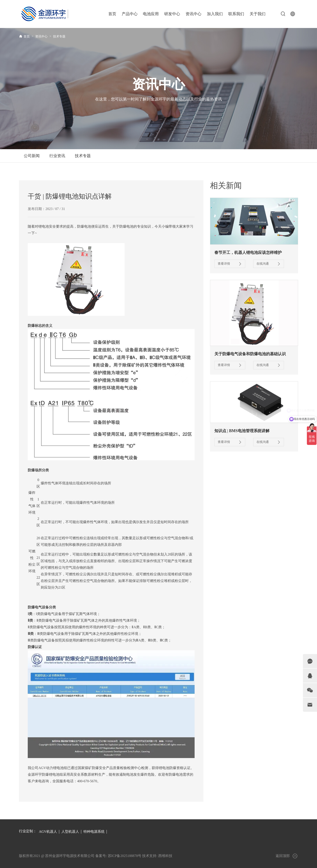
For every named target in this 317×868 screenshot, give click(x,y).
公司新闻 (32, 156)
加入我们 (215, 14)
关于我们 (258, 14)
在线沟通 (269, 264)
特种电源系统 (94, 832)
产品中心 (130, 14)
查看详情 (230, 264)
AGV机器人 (48, 832)
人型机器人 (70, 832)
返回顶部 (287, 856)
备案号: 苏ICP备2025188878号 (118, 856)
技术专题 (59, 36)
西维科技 (165, 856)
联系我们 (236, 14)
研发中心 (172, 14)
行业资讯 (57, 156)
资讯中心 (194, 14)
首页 (112, 14)
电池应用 (151, 14)
